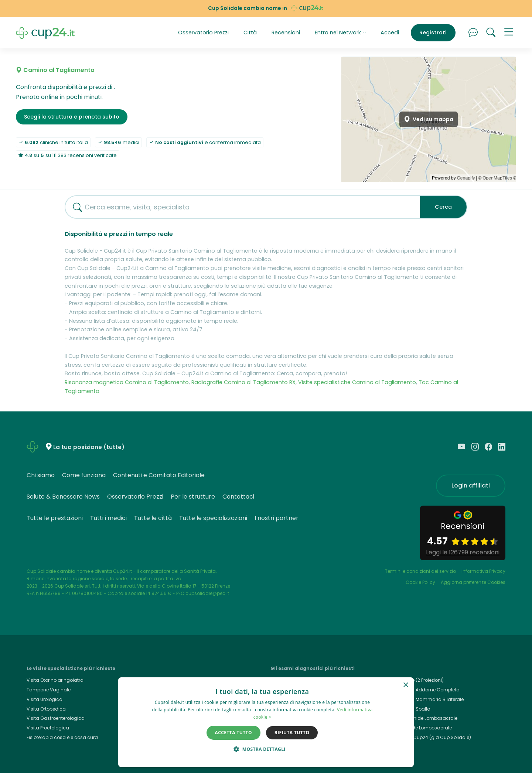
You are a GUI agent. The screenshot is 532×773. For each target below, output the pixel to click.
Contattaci (238, 497)
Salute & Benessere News (63, 497)
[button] (509, 33)
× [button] (405, 685)
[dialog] (266, 722)
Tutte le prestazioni (55, 518)
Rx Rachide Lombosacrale (422, 728)
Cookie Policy (420, 582)
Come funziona (84, 475)
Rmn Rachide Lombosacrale (425, 718)
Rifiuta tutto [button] (292, 733)
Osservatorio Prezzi (203, 33)
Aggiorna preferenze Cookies (473, 582)
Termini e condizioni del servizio (420, 571)
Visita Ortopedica (46, 709)
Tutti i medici (108, 518)
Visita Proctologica (48, 728)
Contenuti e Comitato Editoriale (159, 475)
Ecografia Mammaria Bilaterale (428, 699)
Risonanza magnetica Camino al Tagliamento (127, 382)
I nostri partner (277, 518)
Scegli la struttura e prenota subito (72, 117)
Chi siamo (41, 475)
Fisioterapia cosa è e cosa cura (62, 737)
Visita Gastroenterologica (56, 718)
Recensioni (286, 33)
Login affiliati (471, 485)
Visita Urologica (45, 699)
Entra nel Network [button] (340, 33)
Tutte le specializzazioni (213, 518)
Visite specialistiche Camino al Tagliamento (357, 382)
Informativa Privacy (483, 571)
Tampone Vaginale (49, 690)
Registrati (433, 33)
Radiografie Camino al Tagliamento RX (243, 382)
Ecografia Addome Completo (426, 690)
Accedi (390, 33)
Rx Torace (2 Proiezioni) (418, 680)
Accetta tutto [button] (233, 733)
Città (250, 33)
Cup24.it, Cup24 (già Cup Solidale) (432, 737)
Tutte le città (153, 518)
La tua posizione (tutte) (89, 447)
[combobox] (240, 207)
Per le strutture (193, 497)
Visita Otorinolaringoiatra (55, 680)
